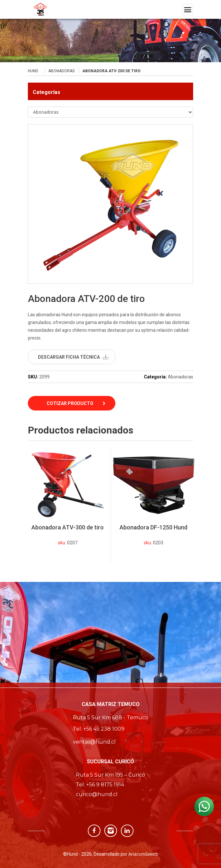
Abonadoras (61, 71)
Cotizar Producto (70, 403)
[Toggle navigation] (188, 10)
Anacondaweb (143, 854)
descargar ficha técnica (69, 357)
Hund (33, 71)
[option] (153, 505)
